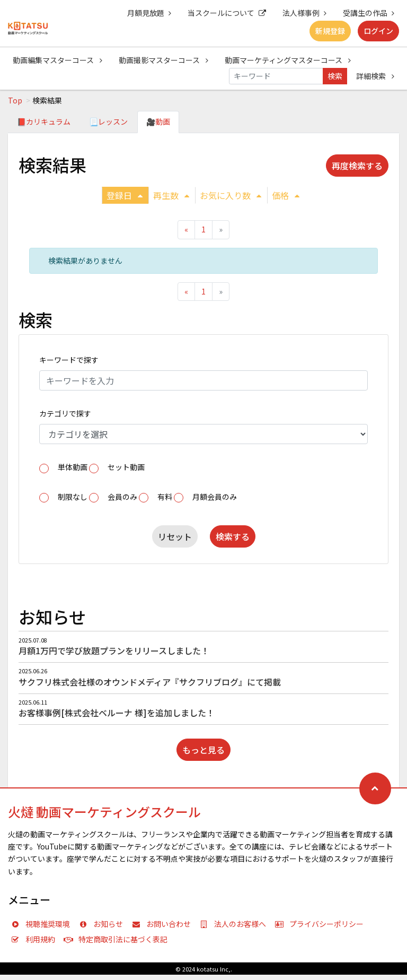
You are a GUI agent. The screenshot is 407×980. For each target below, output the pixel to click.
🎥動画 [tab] (158, 122)
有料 (165, 497)
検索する (233, 536)
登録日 (125, 195)
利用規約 (36, 939)
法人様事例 (304, 13)
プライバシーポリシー (322, 924)
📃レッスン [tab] (108, 122)
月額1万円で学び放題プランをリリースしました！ (114, 651)
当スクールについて (227, 13)
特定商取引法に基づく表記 (118, 939)
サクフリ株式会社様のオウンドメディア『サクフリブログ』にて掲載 (150, 682)
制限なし (73, 497)
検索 (335, 76)
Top (15, 100)
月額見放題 (149, 13)
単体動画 (73, 467)
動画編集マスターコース (57, 60)
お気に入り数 (231, 195)
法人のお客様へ (235, 924)
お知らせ (103, 924)
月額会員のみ (215, 497)
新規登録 (330, 31)
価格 (286, 195)
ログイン (378, 31)
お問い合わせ (164, 924)
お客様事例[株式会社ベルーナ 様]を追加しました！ (117, 713)
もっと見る (203, 750)
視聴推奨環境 (43, 924)
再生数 (171, 195)
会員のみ (122, 497)
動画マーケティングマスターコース (288, 60)
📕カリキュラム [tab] (44, 122)
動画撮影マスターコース (163, 60)
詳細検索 (375, 76)
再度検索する (357, 166)
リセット (175, 536)
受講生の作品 (369, 13)
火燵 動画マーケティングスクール (104, 812)
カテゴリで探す (65, 413)
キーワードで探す (69, 360)
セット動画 (126, 467)
